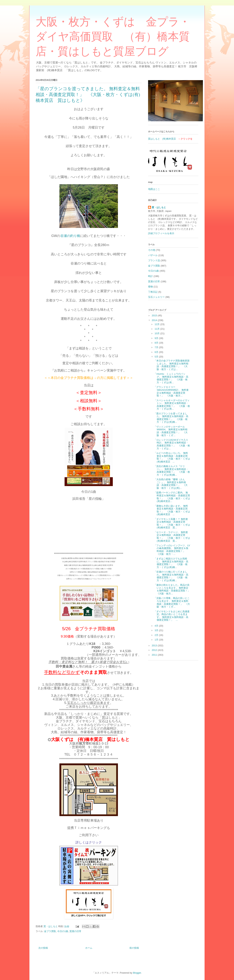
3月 (157, 630)
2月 (157, 635)
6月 (157, 352)
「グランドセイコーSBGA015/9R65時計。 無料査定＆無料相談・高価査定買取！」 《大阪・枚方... (171, 391)
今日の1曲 (63, 931)
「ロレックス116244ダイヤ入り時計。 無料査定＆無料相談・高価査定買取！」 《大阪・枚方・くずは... (172, 444)
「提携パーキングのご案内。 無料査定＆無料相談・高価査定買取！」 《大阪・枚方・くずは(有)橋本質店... (172, 497)
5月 (157, 357)
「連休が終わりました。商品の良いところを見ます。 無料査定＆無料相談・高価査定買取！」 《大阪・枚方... (173, 589)
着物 (150, 287)
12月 (157, 324)
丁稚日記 (153, 292)
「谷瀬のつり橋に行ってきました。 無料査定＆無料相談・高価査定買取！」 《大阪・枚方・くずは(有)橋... (171, 576)
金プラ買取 (50, 931)
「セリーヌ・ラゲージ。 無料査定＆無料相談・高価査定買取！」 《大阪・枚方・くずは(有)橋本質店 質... (172, 537)
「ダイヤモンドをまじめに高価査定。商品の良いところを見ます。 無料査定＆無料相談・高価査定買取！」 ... (172, 616)
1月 (157, 640)
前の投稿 (134, 948)
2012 (155, 650)
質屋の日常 (75, 931)
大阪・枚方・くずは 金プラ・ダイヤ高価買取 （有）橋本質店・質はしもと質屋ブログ (113, 37)
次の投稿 (43, 948)
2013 (155, 645)
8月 (157, 343)
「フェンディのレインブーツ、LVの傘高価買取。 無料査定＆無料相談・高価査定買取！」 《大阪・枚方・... (172, 550)
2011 (155, 655)
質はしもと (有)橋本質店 (162, 139)
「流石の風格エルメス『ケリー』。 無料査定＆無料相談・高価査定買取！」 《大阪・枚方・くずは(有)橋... (172, 471)
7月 (157, 347)
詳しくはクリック (89, 842)
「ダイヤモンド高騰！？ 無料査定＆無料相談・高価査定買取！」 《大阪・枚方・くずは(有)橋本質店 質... (172, 523)
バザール (153, 255)
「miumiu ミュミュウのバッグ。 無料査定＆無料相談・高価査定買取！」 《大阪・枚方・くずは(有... (171, 378)
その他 (152, 250)
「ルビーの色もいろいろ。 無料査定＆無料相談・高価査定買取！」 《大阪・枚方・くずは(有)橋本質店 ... (172, 457)
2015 (155, 315)
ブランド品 (154, 260)
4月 (157, 626)
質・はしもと (159, 207)
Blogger (137, 973)
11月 (157, 329)
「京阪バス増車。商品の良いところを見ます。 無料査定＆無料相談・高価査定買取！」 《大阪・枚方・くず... (172, 602)
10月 (157, 333)
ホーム (89, 948)
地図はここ (154, 189)
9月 (157, 338)
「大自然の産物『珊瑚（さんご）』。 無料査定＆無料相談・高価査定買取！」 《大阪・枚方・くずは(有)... (171, 484)
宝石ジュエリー (156, 297)
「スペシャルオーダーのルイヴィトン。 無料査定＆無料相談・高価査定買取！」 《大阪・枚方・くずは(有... (172, 405)
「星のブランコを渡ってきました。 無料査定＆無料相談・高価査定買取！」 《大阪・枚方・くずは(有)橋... (171, 418)
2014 (155, 320)
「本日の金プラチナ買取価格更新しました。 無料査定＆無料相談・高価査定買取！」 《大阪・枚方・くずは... (172, 365)
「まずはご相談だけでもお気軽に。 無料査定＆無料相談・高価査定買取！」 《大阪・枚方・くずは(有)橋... (171, 563)
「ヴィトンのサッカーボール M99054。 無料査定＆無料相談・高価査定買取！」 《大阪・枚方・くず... (171, 431)
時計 (150, 276)
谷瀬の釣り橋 (70, 236)
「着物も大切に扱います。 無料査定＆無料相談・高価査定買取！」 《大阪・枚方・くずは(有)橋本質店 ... (172, 510)
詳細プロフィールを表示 (161, 233)
